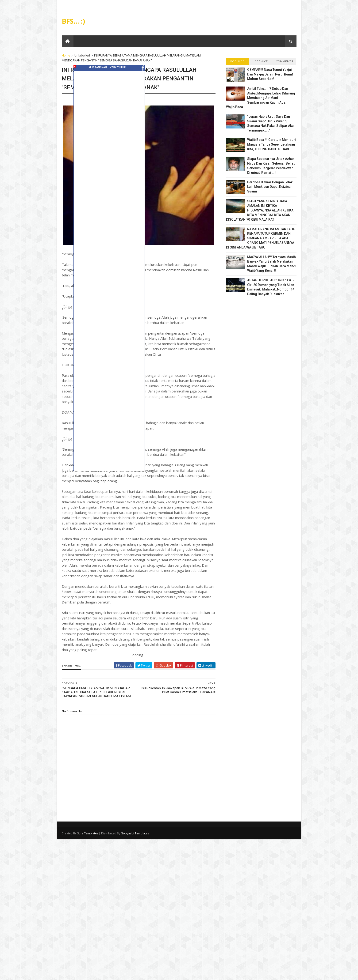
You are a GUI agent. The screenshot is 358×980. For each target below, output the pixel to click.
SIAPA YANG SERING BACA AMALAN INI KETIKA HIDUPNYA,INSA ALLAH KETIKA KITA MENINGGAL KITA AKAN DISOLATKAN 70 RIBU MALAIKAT (260, 210)
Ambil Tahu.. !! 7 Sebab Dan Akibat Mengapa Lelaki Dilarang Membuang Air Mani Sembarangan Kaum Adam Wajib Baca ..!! (261, 98)
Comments (285, 61)
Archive (261, 61)
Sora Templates (88, 833)
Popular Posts (238, 62)
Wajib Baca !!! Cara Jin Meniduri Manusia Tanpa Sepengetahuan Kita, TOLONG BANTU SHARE (271, 144)
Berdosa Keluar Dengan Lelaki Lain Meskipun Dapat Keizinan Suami (270, 187)
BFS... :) (73, 21)
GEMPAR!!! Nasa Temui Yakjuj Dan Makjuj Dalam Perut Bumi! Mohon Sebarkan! (270, 74)
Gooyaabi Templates (135, 833)
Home (66, 55)
